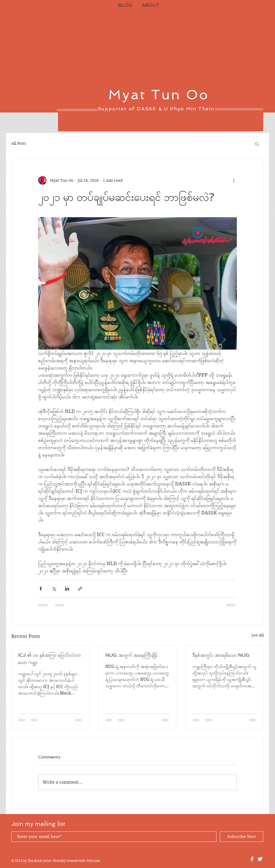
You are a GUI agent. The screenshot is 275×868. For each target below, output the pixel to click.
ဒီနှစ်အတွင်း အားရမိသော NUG (221, 655)
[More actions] (234, 180)
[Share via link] (80, 589)
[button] (257, 144)
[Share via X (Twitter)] (54, 589)
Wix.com (93, 861)
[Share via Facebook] (41, 589)
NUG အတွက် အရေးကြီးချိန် (131, 655)
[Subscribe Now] (242, 837)
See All (258, 635)
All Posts (19, 143)
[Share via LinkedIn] (67, 589)
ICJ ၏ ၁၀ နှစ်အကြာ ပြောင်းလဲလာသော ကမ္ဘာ (49, 659)
